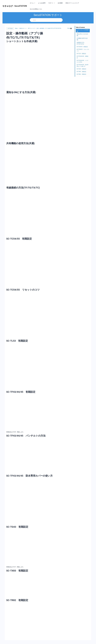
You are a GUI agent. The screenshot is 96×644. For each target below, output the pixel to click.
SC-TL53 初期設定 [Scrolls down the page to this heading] (81, 48)
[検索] (48, 14)
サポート (52, 3)
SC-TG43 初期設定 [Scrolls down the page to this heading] (81, 63)
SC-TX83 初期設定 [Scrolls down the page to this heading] (81, 66)
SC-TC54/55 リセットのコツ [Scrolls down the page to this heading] (83, 44)
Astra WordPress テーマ (64, 641)
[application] (35, 3)
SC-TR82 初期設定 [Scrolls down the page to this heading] (81, 68)
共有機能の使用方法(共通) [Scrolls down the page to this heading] (82, 33)
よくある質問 (42, 3)
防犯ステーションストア (71, 3)
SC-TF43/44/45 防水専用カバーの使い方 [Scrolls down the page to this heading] (82, 59)
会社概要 (60, 3)
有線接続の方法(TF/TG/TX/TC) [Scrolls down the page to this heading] (80, 37)
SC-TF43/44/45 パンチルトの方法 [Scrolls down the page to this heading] (82, 55)
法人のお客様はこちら (86, 3)
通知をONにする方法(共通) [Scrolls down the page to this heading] (82, 29)
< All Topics (10, 22)
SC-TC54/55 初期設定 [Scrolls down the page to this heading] (82, 41)
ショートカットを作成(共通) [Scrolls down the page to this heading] (83, 25)
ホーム (34, 3)
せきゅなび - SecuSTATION (15, 3)
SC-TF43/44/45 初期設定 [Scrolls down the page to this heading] (82, 51)
